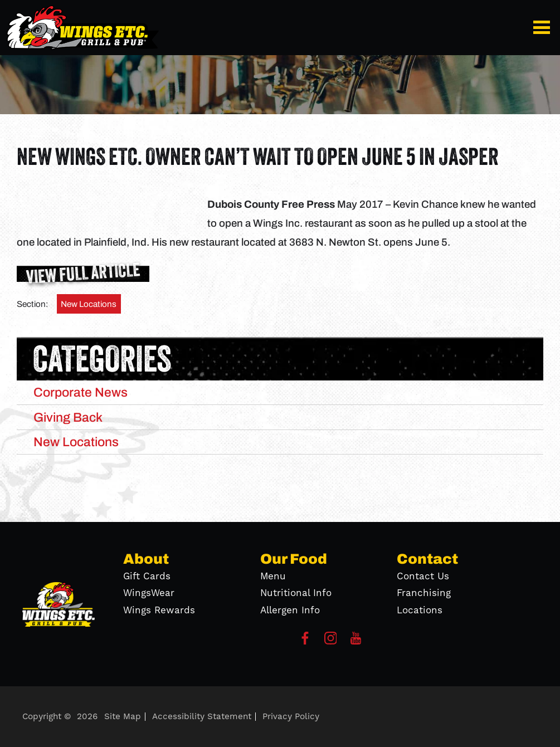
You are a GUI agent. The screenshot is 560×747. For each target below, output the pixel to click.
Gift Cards (147, 577)
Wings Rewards (159, 611)
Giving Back (68, 417)
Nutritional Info (296, 593)
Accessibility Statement (202, 717)
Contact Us (423, 577)
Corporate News (81, 392)
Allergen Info (290, 611)
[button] (544, 27)
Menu (273, 577)
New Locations (89, 304)
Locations (420, 611)
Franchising (424, 593)
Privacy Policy (291, 717)
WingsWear (149, 593)
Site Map (123, 717)
